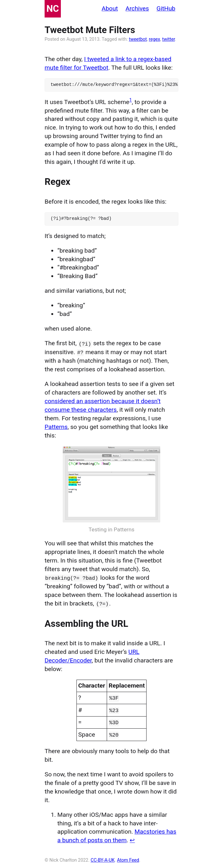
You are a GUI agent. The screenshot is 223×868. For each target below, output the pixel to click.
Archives (137, 8)
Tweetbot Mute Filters (90, 30)
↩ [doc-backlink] (132, 839)
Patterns (56, 426)
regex (154, 39)
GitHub (166, 8)
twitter (169, 39)
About (110, 8)
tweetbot (138, 39)
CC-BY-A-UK (103, 859)
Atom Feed (128, 859)
